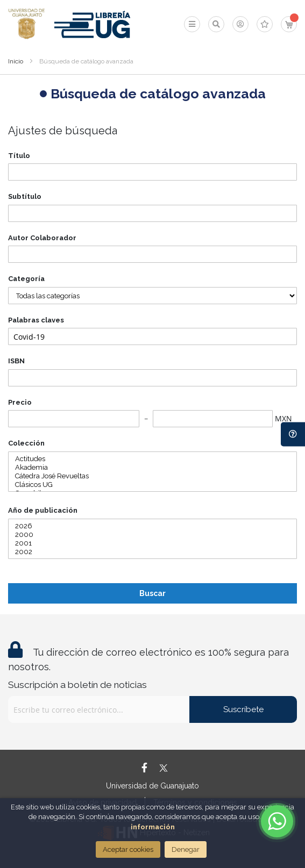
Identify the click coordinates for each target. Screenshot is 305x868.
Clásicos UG (152, 485)
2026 (152, 526)
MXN (283, 418)
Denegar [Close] (186, 849)
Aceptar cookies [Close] (128, 849)
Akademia (152, 468)
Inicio (16, 61)
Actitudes (152, 459)
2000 (152, 535)
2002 (152, 552)
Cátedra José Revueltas (152, 476)
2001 (152, 543)
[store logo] (27, 24)
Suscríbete (243, 709)
